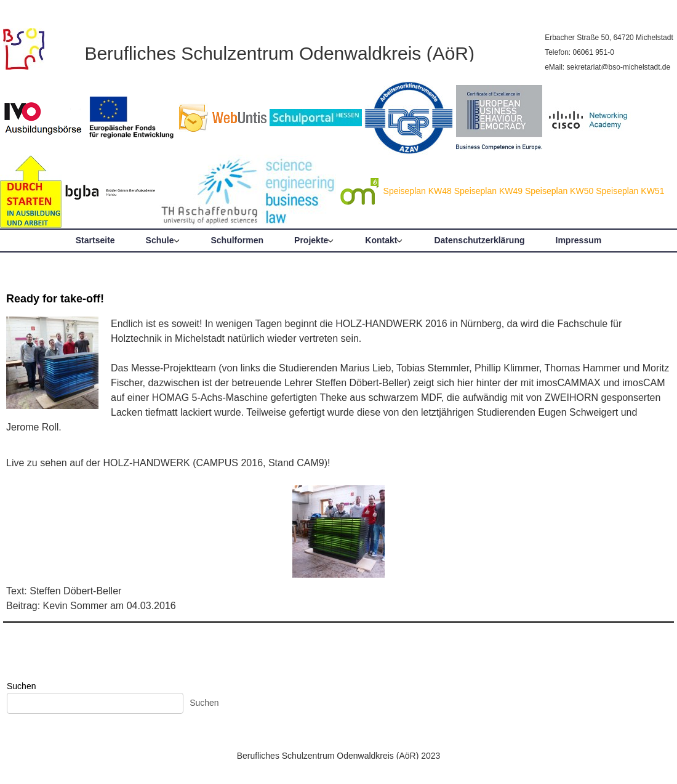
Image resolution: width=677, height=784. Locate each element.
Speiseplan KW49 (488, 191)
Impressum (579, 240)
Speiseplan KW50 (559, 191)
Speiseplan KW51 (630, 191)
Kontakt (381, 240)
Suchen (21, 686)
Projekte (311, 240)
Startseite (95, 240)
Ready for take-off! (55, 299)
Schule (160, 240)
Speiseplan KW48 (418, 191)
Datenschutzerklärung (479, 240)
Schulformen (238, 240)
